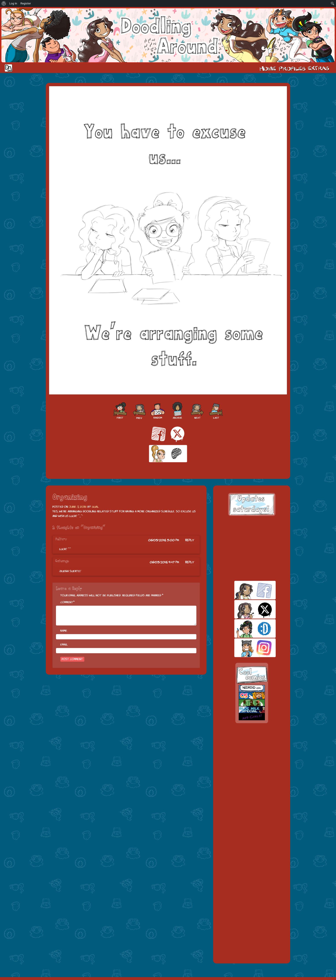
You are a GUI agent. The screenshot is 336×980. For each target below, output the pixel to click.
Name (64, 631)
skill (247, 628)
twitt (247, 609)
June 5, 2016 (78, 507)
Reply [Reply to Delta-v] (190, 540)
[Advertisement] (252, 548)
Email (64, 645)
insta (247, 648)
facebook (247, 590)
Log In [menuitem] (13, 3)
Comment (67, 602)
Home (268, 68)
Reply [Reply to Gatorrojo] (190, 562)
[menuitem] (4, 4)
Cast (292, 68)
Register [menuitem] (26, 3)
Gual (95, 507)
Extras (319, 68)
